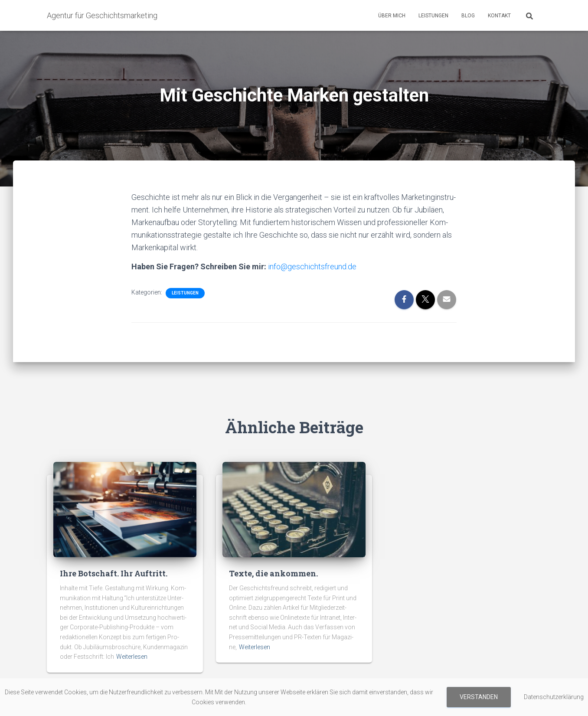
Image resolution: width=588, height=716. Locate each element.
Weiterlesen (132, 657)
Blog (468, 16)
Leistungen (433, 16)
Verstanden (479, 697)
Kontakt (499, 16)
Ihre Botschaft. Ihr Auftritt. (114, 573)
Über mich (392, 16)
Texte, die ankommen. (273, 573)
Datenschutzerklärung (554, 697)
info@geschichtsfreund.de (312, 266)
